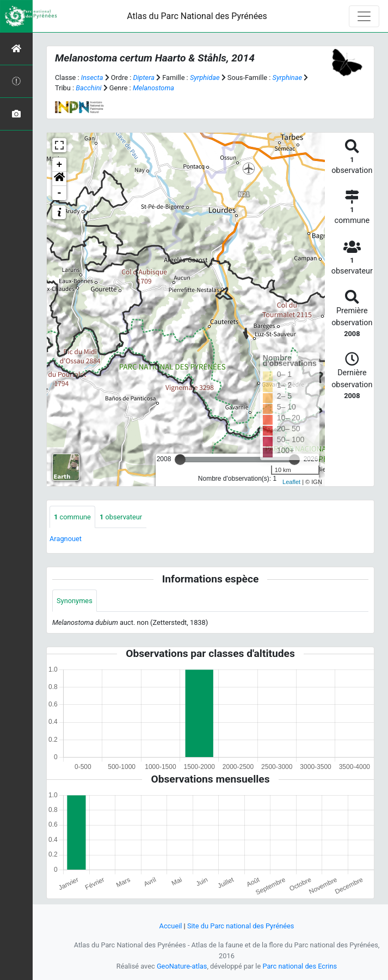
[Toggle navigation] (364, 16)
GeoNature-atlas (182, 966)
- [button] (60, 193)
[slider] (180, 460)
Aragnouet (66, 539)
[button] (59, 179)
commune (72, 517)
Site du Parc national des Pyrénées (241, 926)
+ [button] (60, 165)
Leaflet (291, 482)
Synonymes (75, 601)
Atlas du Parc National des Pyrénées (197, 16)
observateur (121, 517)
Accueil (171, 926)
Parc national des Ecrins (300, 966)
